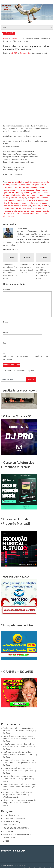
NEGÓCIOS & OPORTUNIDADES (16, 828)
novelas (7, 206)
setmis (39, 211)
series (20, 211)
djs (24, 187)
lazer (29, 200)
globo (23, 195)
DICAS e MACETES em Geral (14, 818)
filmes (38, 190)
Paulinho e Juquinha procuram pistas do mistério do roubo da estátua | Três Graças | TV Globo (19, 731)
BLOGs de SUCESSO (11, 815)
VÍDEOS (14, 38)
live (34, 200)
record (45, 208)
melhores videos (35, 203)
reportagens (8, 211)
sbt (16, 211)
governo (35, 195)
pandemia (36, 206)
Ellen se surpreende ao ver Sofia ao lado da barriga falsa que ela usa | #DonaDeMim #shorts (19, 803)
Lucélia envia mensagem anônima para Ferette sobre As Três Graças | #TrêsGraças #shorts (19, 779)
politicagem (27, 208)
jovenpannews (9, 200)
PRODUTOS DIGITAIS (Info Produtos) (17, 835)
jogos (42, 195)
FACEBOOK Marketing (11, 822)
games (27, 193)
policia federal (9, 208)
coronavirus (26, 185)
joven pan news (34, 198)
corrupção (35, 185)
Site (5, 343)
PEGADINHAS (8, 831)
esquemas (30, 190)
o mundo (24, 206)
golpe (29, 195)
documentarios (32, 187)
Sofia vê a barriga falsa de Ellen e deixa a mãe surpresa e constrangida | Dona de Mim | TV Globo (20, 747)
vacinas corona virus (14, 214)
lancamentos (21, 200)
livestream (15, 203)
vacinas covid (28, 214)
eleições (42, 187)
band (27, 182)
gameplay (19, 193)
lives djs (7, 203)
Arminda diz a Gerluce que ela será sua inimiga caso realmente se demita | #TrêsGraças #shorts (18, 795)
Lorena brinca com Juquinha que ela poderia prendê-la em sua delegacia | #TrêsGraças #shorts (19, 787)
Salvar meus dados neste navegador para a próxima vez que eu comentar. (26, 358)
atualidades (19, 182)
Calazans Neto (25, 53)
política (18, 208)
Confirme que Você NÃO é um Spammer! (20, 371)
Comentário (8, 289)
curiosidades (9, 187)
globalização (15, 195)
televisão (46, 211)
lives (47, 200)
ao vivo (11, 182)
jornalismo (13, 198)
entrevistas (21, 190)
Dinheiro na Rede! (7, 865)
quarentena (37, 208)
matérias (24, 203)
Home (5, 38)
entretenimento (9, 190)
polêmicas (46, 206)
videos (37, 214)
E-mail (6, 332)
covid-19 (44, 185)
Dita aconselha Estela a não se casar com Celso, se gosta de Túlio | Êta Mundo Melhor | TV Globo (20, 763)
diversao (18, 187)
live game (40, 200)
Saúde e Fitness (9, 838)
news (44, 203)
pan (30, 206)
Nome (5, 322)
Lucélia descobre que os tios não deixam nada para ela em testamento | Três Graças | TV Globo (19, 739)
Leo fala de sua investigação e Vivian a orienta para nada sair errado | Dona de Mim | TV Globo (20, 755)
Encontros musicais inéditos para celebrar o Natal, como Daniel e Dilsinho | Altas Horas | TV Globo (19, 771)
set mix (27, 211)
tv (4, 214)
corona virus (15, 185)
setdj (33, 211)
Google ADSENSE (10, 825)
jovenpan (44, 198)
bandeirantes (35, 182)
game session (9, 193)
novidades (15, 206)
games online (36, 193)
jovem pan (22, 198)
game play (45, 190)
